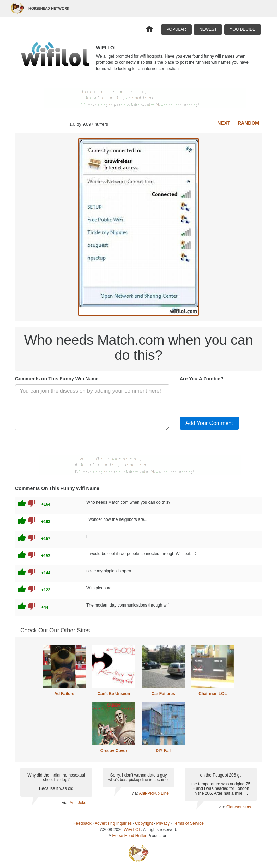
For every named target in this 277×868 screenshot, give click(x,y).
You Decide (243, 29)
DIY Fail (163, 751)
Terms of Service (188, 823)
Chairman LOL (213, 694)
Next (224, 123)
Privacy (163, 823)
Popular (176, 29)
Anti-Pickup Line (154, 793)
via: (66, 803)
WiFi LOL (132, 830)
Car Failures (163, 694)
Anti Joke (78, 803)
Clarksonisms (239, 807)
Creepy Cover (114, 751)
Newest (208, 29)
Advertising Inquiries (113, 823)
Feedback (82, 823)
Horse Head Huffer (129, 836)
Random (248, 123)
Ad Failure (64, 694)
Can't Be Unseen (114, 694)
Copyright (144, 823)
